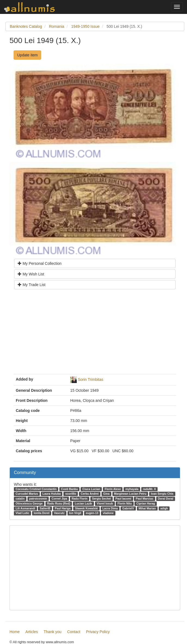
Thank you (52, 632)
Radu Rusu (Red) (59, 503)
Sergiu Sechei (101, 499)
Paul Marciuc (145, 499)
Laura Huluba (52, 494)
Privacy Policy (98, 632)
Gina (106, 494)
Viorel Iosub (105, 503)
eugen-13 (92, 513)
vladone (108, 513)
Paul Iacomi (123, 499)
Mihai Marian (147, 508)
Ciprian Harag (146, 503)
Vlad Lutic (22, 513)
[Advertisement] (95, 334)
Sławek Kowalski (87, 508)
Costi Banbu (69, 489)
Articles (32, 632)
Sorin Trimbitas (91, 379)
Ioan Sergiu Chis (162, 494)
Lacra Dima (110, 508)
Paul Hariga (63, 508)
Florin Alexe (113, 489)
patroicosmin (38, 499)
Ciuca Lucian (91, 489)
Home (15, 632)
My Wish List (31, 274)
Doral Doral (166, 499)
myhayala (132, 489)
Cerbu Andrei (90, 494)
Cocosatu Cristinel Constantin (36, 489)
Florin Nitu (125, 503)
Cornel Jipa (59, 499)
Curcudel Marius (27, 494)
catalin (20, 499)
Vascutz (59, 513)
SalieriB (45, 508)
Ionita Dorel (42, 513)
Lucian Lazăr (84, 503)
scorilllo (71, 494)
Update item (27, 55)
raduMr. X (149, 489)
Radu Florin (79, 499)
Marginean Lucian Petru (130, 494)
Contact (74, 632)
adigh (164, 508)
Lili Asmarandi (25, 508)
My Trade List (32, 285)
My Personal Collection (40, 263)
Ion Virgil (75, 513)
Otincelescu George (29, 503)
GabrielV (128, 508)
